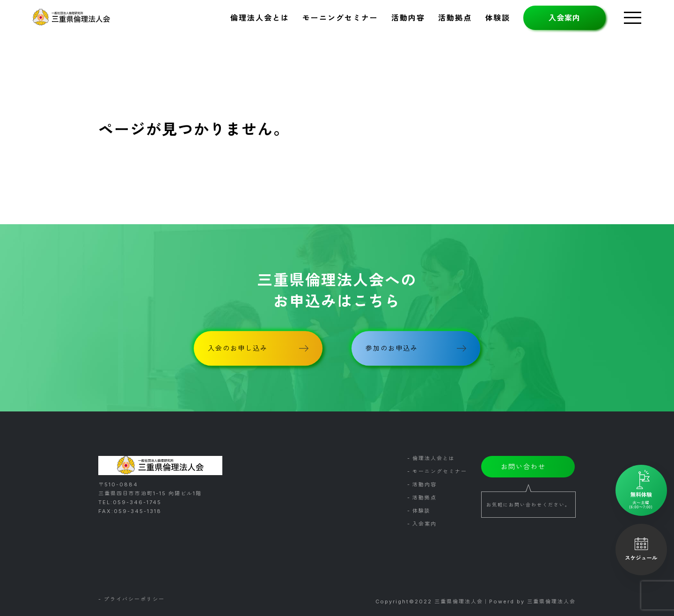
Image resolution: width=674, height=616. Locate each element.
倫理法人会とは (260, 18)
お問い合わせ (523, 466)
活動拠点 (455, 18)
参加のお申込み (392, 348)
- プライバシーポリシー (132, 600)
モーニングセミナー (340, 18)
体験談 (498, 18)
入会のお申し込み (238, 348)
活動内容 (408, 18)
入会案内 (564, 18)
